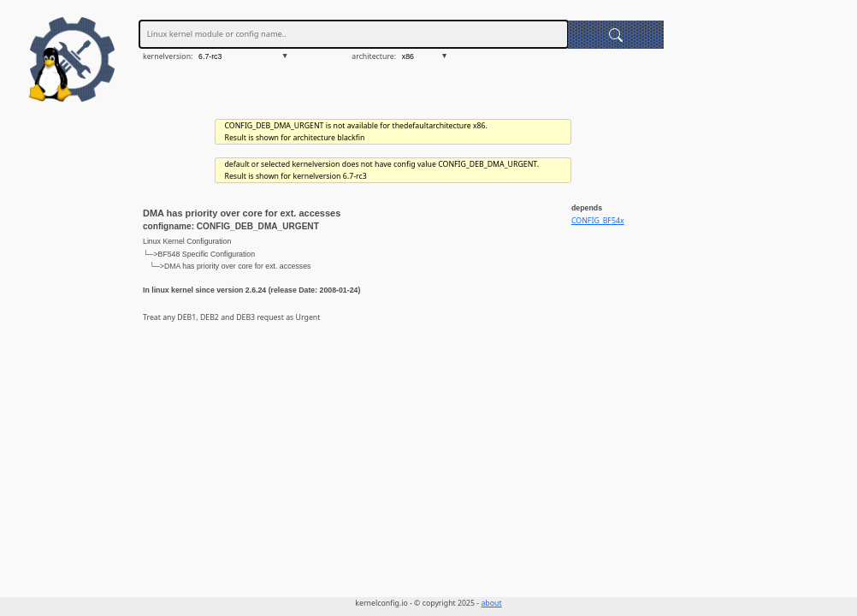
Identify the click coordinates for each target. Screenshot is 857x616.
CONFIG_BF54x (598, 221)
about (491, 603)
